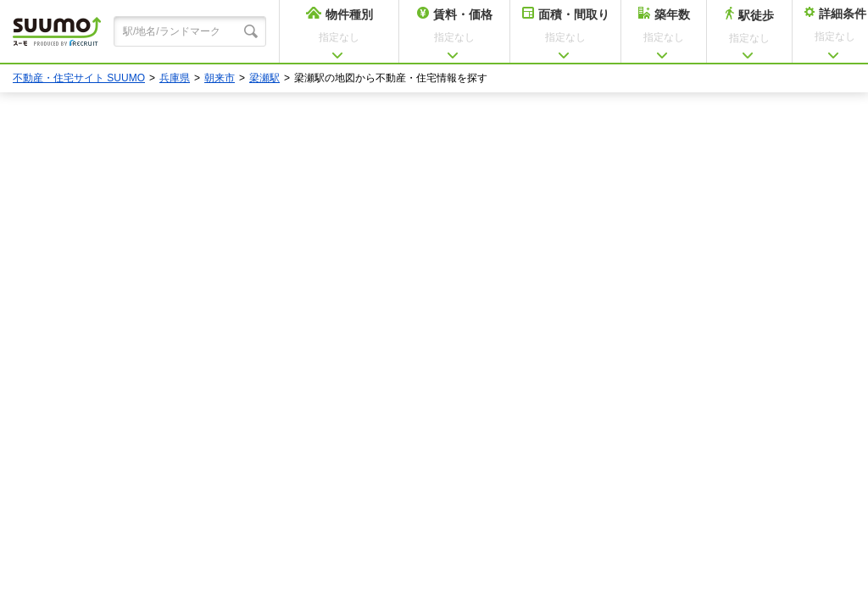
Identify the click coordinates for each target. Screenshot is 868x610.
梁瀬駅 (264, 78)
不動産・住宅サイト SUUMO (79, 78)
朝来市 (220, 78)
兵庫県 (175, 78)
